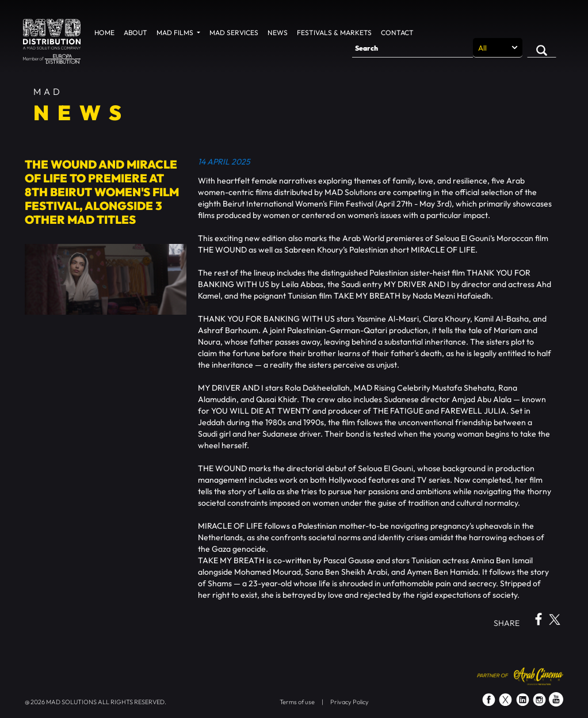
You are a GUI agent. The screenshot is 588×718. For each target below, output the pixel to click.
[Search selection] (498, 48)
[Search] (413, 48)
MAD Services (234, 33)
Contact (397, 33)
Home (104, 33)
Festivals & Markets (334, 33)
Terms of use (297, 702)
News (278, 33)
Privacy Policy (350, 702)
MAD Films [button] (176, 33)
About (135, 33)
